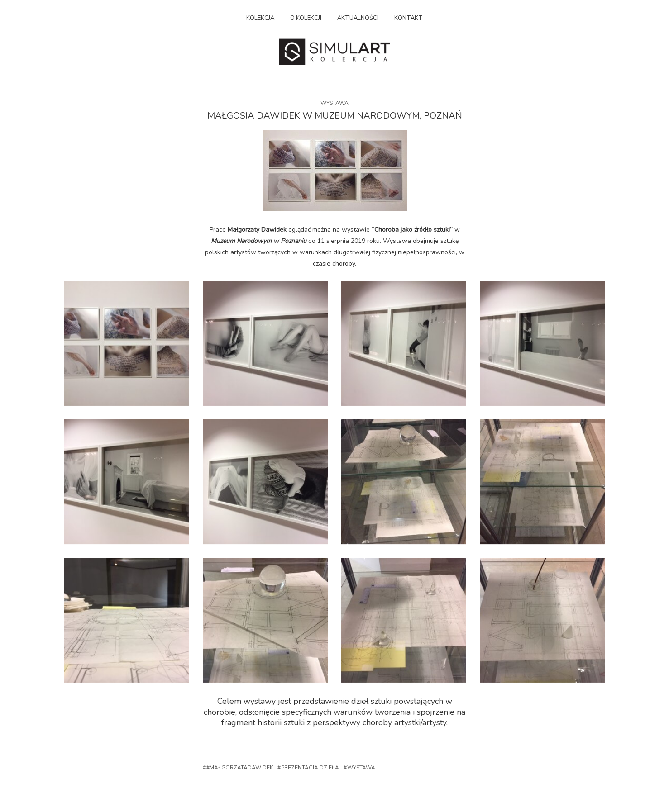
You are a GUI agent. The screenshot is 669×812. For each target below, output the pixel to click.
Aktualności (358, 18)
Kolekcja (260, 18)
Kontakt (409, 18)
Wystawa (334, 103)
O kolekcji (306, 18)
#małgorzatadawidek (240, 768)
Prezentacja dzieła (310, 768)
